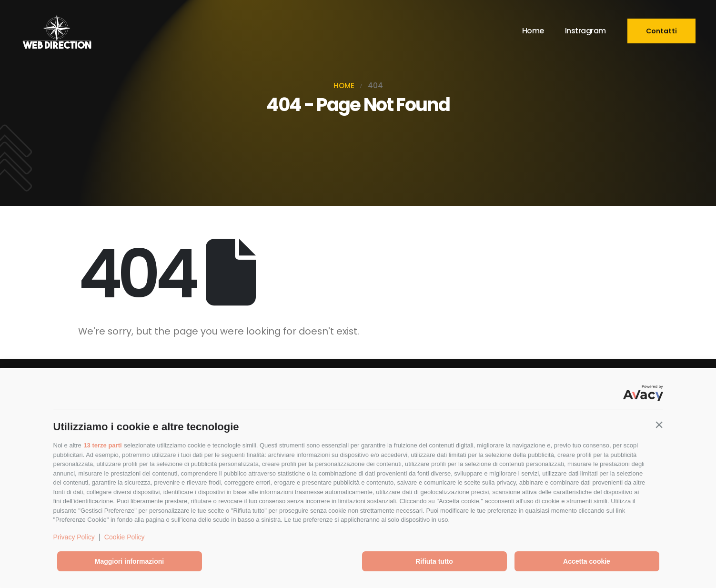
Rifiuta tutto (434, 561)
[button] (659, 425)
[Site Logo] (57, 31)
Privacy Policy (74, 537)
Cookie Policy (125, 537)
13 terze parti (102, 445)
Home (533, 31)
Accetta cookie (587, 561)
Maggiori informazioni (129, 561)
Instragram (585, 31)
